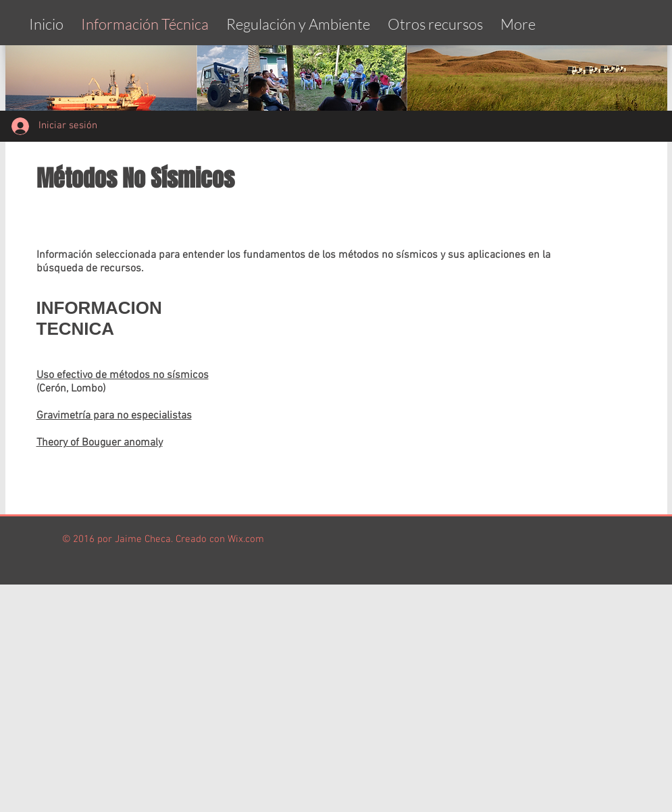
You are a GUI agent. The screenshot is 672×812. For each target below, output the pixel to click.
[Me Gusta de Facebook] (611, 126)
